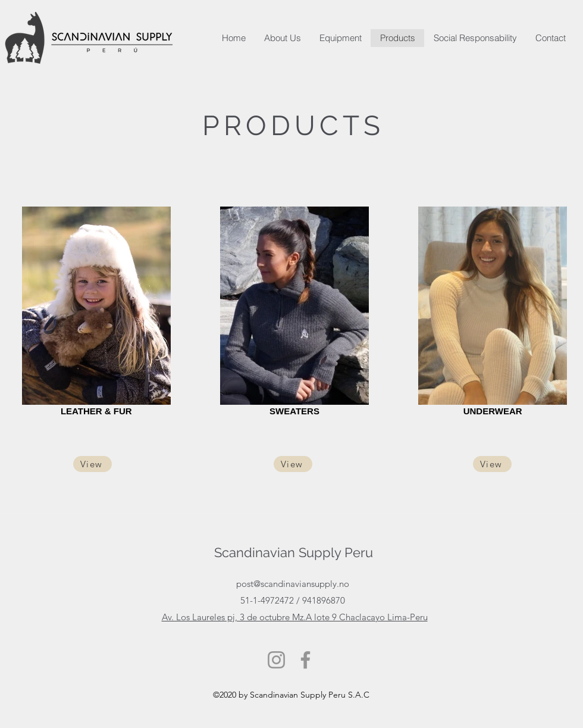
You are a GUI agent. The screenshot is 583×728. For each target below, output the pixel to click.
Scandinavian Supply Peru (294, 552)
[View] (93, 464)
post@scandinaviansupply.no (293, 584)
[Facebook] (305, 660)
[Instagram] (276, 660)
